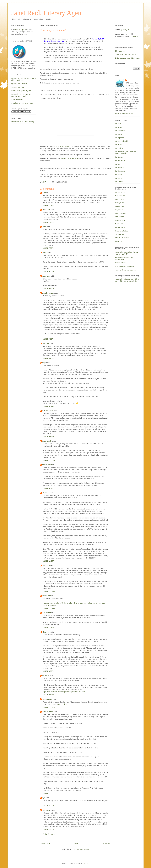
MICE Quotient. (62, 704)
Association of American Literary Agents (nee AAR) (127, 253)
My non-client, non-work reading (23, 122)
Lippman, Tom (120, 220)
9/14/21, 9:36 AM (49, 339)
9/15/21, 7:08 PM (49, 793)
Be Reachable (120, 161)
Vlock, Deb (119, 241)
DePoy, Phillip (120, 206)
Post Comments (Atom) (80, 849)
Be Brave (119, 127)
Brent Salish (47, 441)
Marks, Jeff (119, 224)
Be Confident (120, 134)
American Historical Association (126, 270)
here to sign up (21, 30)
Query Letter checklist (19, 84)
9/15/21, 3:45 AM (49, 695)
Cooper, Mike (120, 199)
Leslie (44, 227)
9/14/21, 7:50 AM (49, 248)
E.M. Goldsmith (48, 411)
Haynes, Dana (120, 210)
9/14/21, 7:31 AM (49, 205)
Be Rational (119, 157)
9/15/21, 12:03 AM (49, 591)
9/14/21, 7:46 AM (49, 222)
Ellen (44, 193)
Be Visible (119, 175)
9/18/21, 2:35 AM (49, 829)
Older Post (106, 844)
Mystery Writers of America (125, 266)
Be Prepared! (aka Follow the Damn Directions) (126, 153)
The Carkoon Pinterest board (125, 54)
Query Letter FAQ (18, 87)
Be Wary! (118, 178)
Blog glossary (120, 51)
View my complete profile (124, 114)
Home (76, 844)
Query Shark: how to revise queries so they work (21, 95)
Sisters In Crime (121, 263)
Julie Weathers (48, 712)
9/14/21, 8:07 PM (49, 488)
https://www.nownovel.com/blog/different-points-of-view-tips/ (64, 692)
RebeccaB (46, 810)
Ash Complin (47, 465)
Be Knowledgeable (122, 141)
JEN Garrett (47, 613)
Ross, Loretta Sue (122, 231)
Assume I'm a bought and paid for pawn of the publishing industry (127, 280)
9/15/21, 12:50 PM (49, 707)
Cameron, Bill (120, 196)
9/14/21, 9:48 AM (49, 358)
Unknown (46, 344)
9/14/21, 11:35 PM (49, 561)
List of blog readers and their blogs (127, 58)
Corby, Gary (119, 203)
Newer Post (46, 844)
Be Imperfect (120, 138)
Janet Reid (46, 276)
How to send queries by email (22, 91)
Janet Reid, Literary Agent (47, 13)
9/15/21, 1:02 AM (49, 627)
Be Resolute (120, 168)
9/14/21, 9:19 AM (49, 289)
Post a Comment (49, 834)
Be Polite (118, 145)
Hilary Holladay (121, 213)
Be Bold (118, 124)
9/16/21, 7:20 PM (49, 806)
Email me (135, 36)
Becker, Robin (120, 192)
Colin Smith (47, 566)
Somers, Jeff (120, 234)
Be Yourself (119, 182)
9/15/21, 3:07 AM (49, 671)
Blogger (85, 863)
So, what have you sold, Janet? (23, 103)
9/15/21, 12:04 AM (49, 608)
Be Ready (119, 164)
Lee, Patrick (119, 217)
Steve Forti (46, 210)
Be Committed (120, 131)
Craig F (45, 253)
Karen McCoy (47, 699)
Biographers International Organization (124, 258)
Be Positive (119, 148)
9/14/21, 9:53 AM (49, 437)
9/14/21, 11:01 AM (49, 460)
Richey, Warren (121, 227)
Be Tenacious (120, 171)
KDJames (46, 493)
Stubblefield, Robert (122, 238)
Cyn (44, 798)
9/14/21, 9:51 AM (49, 406)
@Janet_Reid (126, 30)
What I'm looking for (18, 100)
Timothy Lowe (47, 293)
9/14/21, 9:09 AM (49, 272)
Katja (44, 363)
